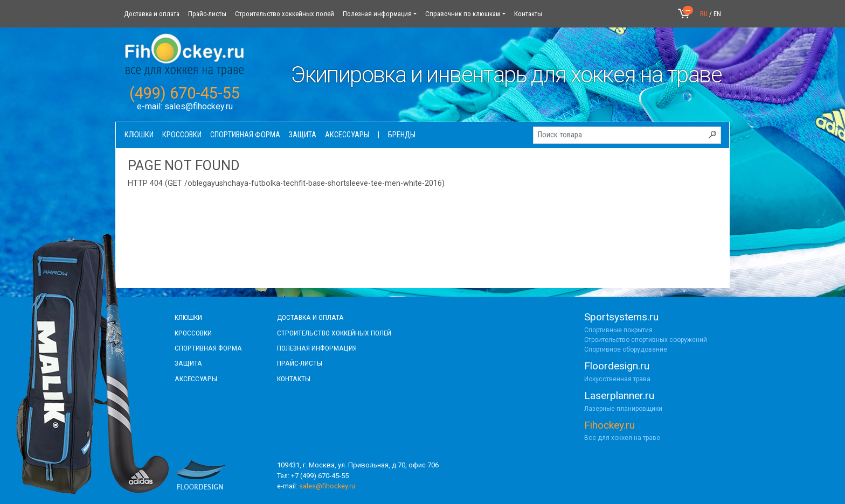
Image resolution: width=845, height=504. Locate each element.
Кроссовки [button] (182, 135)
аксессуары (196, 379)
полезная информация (317, 348)
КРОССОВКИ (193, 333)
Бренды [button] (402, 135)
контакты (294, 379)
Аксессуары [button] (347, 135)
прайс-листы (300, 363)
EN (717, 14)
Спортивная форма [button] (245, 135)
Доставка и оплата (152, 14)
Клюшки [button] (139, 135)
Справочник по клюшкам (463, 14)
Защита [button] (303, 135)
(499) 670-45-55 (185, 93)
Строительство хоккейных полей (285, 14)
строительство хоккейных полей (334, 333)
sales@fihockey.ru (199, 106)
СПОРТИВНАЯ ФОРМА (208, 348)
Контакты (528, 14)
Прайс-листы (207, 14)
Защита (188, 363)
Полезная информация (377, 14)
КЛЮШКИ (188, 317)
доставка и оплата (310, 317)
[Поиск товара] (627, 135)
